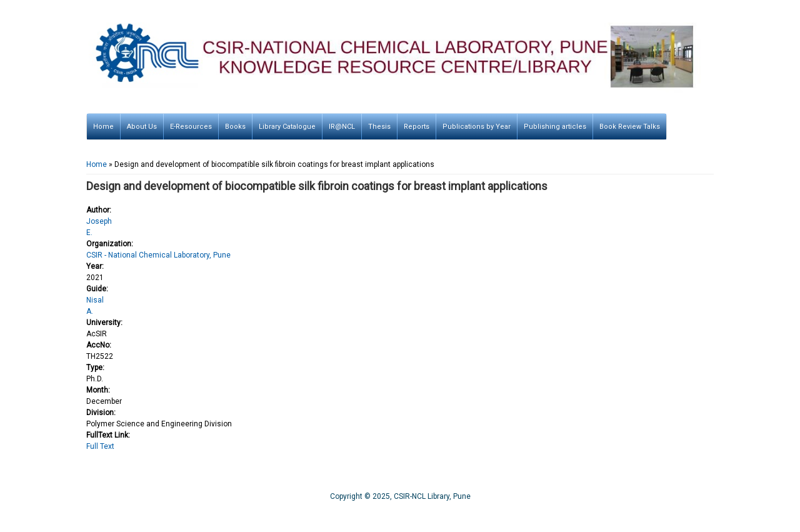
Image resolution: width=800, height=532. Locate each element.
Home (103, 127)
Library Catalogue (287, 127)
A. (90, 311)
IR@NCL (342, 127)
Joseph (99, 221)
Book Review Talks (630, 127)
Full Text (100, 446)
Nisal (95, 300)
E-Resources (191, 127)
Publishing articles (555, 127)
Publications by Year (477, 127)
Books (235, 127)
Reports (417, 127)
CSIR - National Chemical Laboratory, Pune (158, 255)
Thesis (379, 127)
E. (89, 233)
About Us (142, 127)
